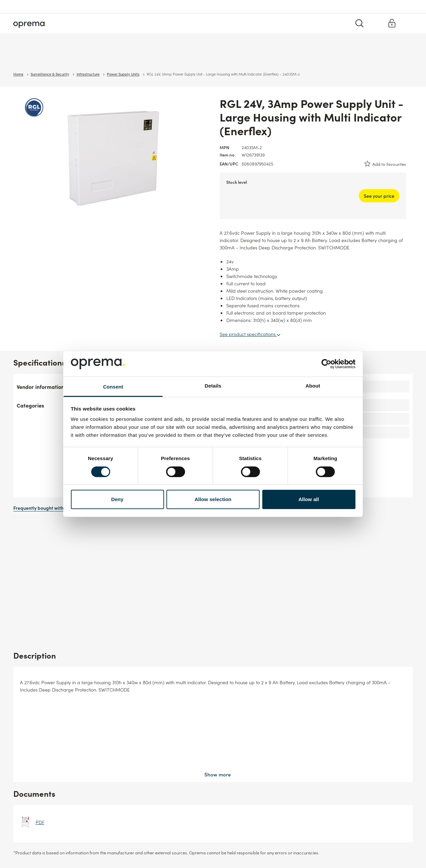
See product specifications (250, 334)
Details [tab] (213, 386)
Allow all (309, 499)
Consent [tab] (113, 387)
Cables (108, 56)
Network (80, 56)
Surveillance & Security (36, 56)
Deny (117, 499)
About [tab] (313, 386)
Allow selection (213, 499)
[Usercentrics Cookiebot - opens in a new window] (326, 364)
